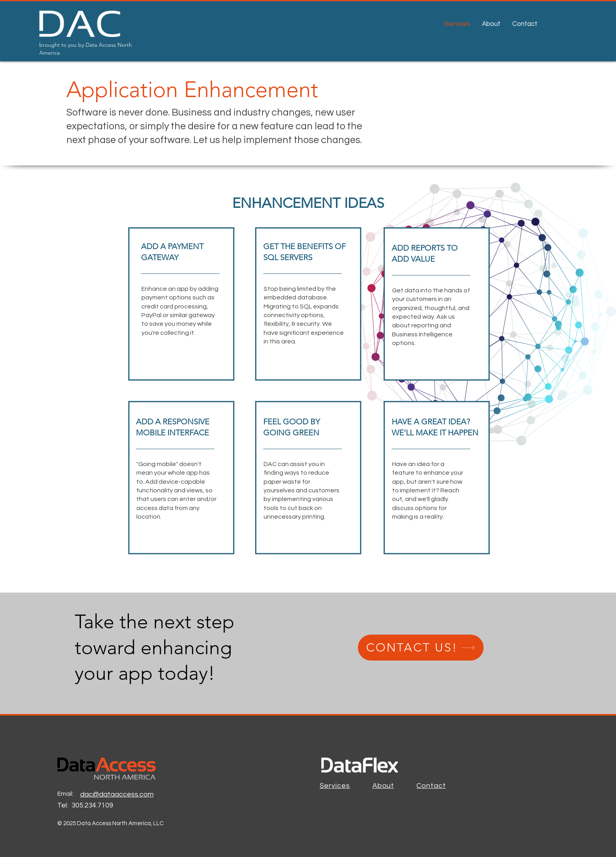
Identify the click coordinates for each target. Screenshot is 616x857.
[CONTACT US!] (421, 648)
